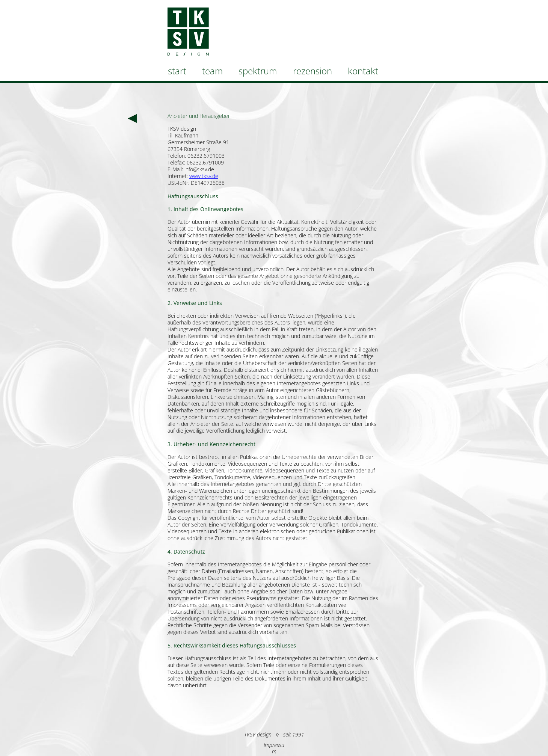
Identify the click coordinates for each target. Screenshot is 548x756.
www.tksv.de (204, 176)
